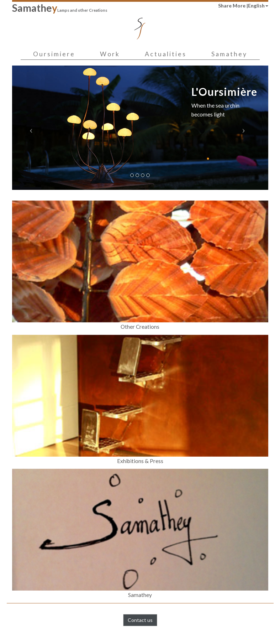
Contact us (140, 620)
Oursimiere (54, 54)
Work (110, 54)
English (258, 6)
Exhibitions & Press (140, 399)
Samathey (229, 54)
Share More (232, 6)
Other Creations (140, 265)
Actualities (166, 54)
